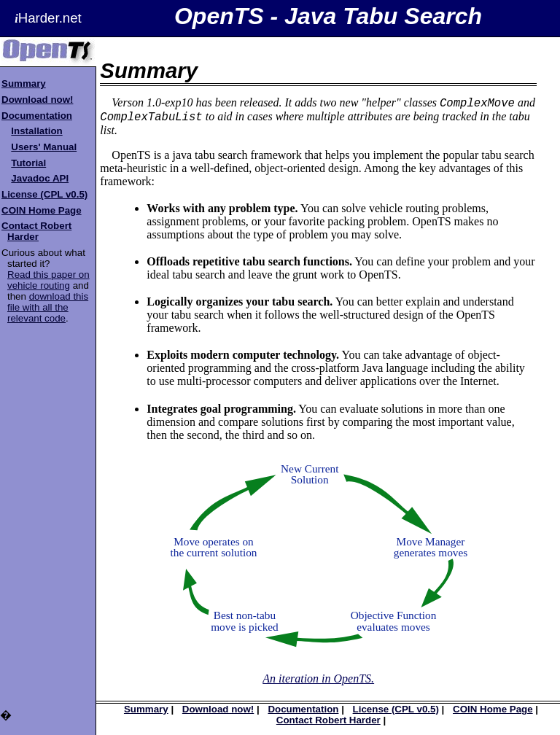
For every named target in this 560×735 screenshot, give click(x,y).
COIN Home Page (42, 210)
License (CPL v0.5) (44, 194)
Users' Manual (44, 147)
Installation (36, 131)
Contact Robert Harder (36, 231)
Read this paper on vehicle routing (48, 280)
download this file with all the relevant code (48, 307)
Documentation (37, 116)
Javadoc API (40, 178)
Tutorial (28, 163)
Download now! (37, 100)
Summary (24, 83)
